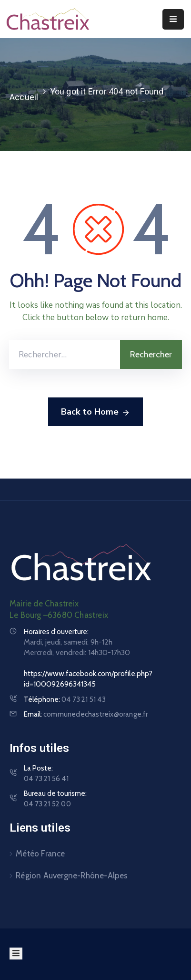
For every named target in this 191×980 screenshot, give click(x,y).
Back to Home (95, 412)
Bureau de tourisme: (55, 799)
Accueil (24, 97)
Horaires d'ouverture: (56, 632)
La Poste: (46, 774)
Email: (86, 714)
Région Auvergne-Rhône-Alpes (72, 876)
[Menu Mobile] (173, 19)
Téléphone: (65, 699)
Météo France (40, 854)
